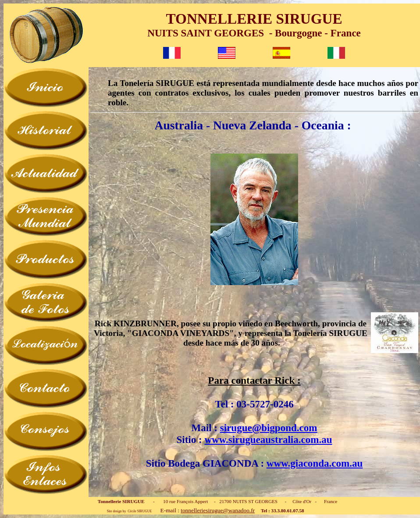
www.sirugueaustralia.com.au (268, 439)
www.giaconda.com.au (315, 463)
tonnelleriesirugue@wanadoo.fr (218, 510)
